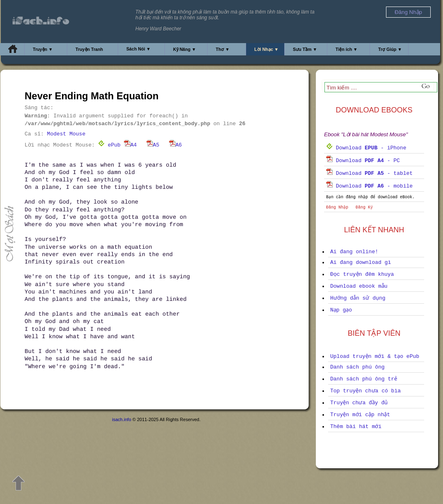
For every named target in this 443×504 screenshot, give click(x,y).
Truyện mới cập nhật (360, 415)
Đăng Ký (364, 207)
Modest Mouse (66, 134)
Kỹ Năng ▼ (185, 49)
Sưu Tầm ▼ (305, 49)
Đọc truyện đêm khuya (362, 274)
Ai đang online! (354, 252)
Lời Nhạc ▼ (266, 49)
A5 (153, 145)
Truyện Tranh (89, 49)
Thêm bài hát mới (356, 427)
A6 (176, 145)
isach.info (121, 419)
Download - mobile (369, 186)
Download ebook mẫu (359, 286)
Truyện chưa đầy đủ (359, 403)
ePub (109, 145)
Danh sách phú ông (357, 367)
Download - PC (363, 161)
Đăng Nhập (337, 207)
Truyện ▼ (43, 49)
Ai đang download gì (361, 262)
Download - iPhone (366, 148)
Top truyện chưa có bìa (365, 391)
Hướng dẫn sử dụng (358, 298)
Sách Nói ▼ (138, 49)
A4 (130, 145)
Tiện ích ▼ (347, 49)
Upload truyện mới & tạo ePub (375, 356)
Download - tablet (369, 173)
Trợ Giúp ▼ (390, 49)
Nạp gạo (341, 310)
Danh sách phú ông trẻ (364, 379)
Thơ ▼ (223, 49)
